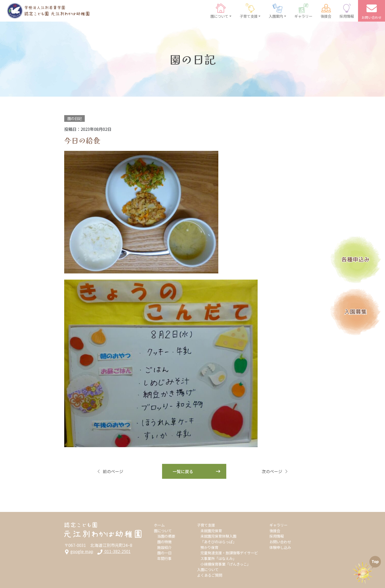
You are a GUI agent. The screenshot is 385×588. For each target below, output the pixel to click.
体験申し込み (280, 547)
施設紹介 (164, 547)
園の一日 (164, 553)
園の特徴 (164, 542)
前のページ (110, 471)
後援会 (275, 531)
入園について (208, 569)
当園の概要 (166, 536)
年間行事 (164, 558)
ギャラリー (278, 525)
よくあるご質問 (210, 575)
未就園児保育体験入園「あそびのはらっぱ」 (218, 539)
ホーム (159, 525)
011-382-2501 (114, 551)
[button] (221, 11)
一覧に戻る (183, 471)
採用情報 (277, 536)
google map (79, 551)
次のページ (275, 471)
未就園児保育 (211, 531)
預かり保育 (209, 547)
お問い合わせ (280, 542)
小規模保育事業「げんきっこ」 (225, 564)
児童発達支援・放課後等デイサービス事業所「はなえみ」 (229, 555)
